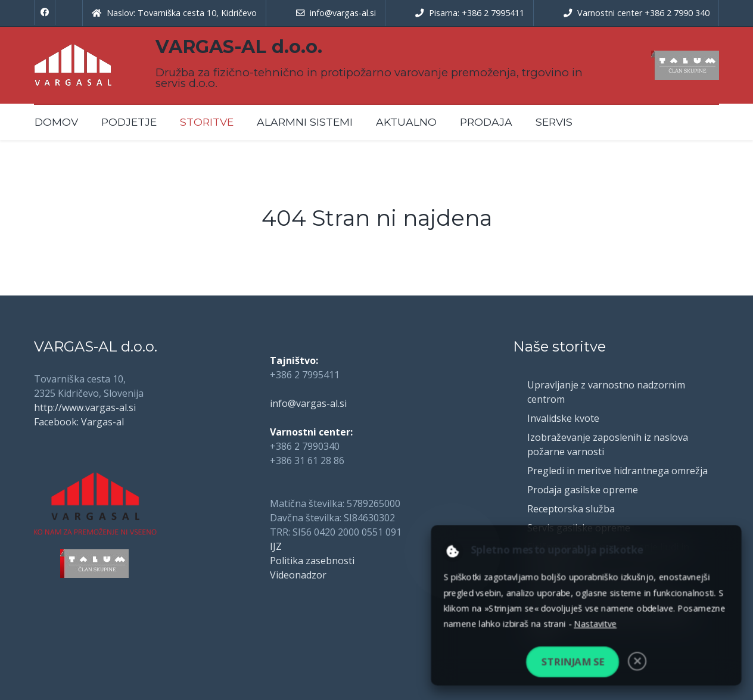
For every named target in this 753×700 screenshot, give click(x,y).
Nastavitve (595, 624)
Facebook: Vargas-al (79, 422)
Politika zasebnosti (312, 561)
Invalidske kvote (563, 418)
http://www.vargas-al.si (85, 407)
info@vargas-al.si (308, 403)
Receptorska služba (571, 509)
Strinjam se (572, 662)
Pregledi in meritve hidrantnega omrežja (617, 471)
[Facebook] (45, 13)
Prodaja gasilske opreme (583, 490)
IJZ (276, 546)
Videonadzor (298, 575)
